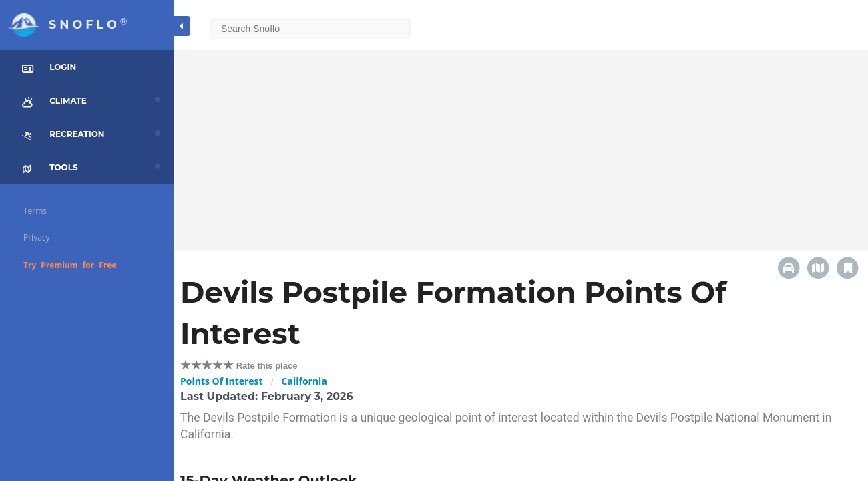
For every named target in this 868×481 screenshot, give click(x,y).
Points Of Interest (222, 381)
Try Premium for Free (70, 265)
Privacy (37, 237)
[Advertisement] (521, 144)
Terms (35, 211)
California (304, 381)
